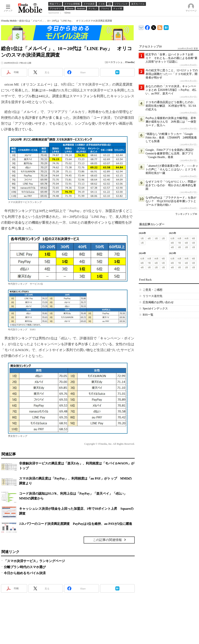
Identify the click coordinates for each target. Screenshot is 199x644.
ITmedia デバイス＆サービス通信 (141, 27)
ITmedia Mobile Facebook (147, 27)
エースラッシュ (114, 62)
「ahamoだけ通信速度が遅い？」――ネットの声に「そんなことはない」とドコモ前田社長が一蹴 (172, 169)
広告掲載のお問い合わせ (158, 302)
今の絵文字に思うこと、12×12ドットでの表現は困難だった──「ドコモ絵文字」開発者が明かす (172, 74)
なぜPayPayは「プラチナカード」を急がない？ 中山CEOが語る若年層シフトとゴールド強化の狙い (171, 201)
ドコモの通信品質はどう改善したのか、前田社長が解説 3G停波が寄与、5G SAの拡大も (171, 106)
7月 (179, 243)
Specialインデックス (155, 309)
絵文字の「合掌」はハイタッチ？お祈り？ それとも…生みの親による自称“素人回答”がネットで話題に (171, 58)
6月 (186, 243)
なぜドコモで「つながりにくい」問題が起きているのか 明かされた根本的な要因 (171, 185)
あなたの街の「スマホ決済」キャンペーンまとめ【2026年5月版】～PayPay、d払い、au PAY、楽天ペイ (171, 90)
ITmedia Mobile (9, 21)
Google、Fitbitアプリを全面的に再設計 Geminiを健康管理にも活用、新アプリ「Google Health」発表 (171, 154)
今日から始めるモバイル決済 (25, 573)
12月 (172, 238)
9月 (193, 238)
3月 (156, 238)
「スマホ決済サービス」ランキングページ (34, 561)
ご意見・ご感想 (153, 290)
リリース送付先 (153, 296)
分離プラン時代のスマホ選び (25, 567)
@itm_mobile (154, 27)
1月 (142, 243)
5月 (142, 238)
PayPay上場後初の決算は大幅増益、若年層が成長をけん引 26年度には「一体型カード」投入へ (171, 122)
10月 (187, 238)
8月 (172, 243)
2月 (163, 238)
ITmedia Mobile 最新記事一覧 (160, 27)
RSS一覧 (148, 315)
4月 (149, 238)
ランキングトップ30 (186, 214)
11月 (180, 238)
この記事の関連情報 (107, 540)
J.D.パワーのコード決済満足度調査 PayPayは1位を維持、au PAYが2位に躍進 (76, 524)
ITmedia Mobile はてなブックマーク (166, 27)
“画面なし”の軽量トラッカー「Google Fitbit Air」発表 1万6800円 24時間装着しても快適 (171, 138)
